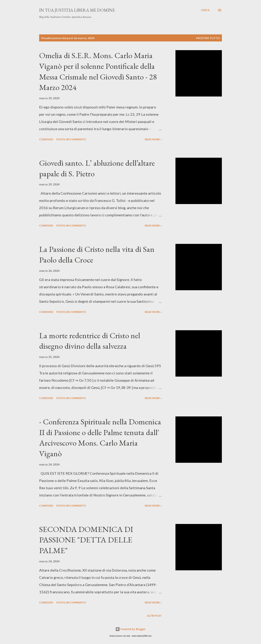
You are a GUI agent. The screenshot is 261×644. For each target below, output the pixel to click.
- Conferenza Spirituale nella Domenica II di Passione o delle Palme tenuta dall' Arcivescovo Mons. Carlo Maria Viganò (100, 438)
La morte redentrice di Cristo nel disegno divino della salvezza (90, 341)
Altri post (154, 616)
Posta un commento (71, 139)
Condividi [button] (46, 139)
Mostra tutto (208, 38)
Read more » (153, 139)
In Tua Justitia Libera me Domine (77, 10)
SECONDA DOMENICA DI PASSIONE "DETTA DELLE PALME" (86, 540)
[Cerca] (205, 10)
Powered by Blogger (130, 629)
